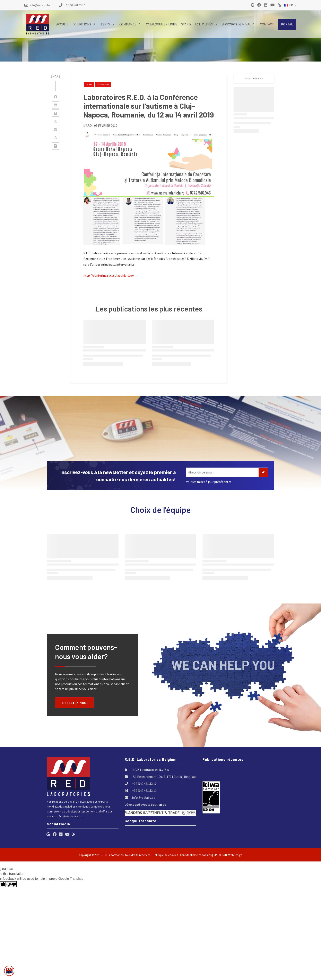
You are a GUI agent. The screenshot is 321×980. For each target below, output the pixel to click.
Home (89, 85)
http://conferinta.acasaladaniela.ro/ (109, 275)
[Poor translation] (11, 884)
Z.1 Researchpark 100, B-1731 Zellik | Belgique (164, 777)
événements (103, 85)
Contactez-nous (74, 703)
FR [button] (289, 5)
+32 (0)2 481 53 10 (144, 784)
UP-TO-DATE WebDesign (228, 855)
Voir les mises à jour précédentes (209, 482)
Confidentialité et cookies (196, 855)
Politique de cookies (166, 855)
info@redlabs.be (144, 797)
